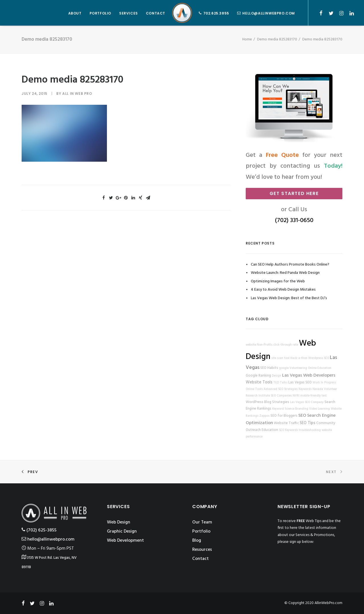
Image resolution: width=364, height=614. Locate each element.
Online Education (320, 368)
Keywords (305, 389)
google (284, 368)
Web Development (125, 541)
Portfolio (201, 531)
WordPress (255, 402)
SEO (302, 416)
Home (247, 39)
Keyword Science (283, 409)
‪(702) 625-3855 (39, 530)
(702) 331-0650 (294, 220)
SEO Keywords (288, 430)
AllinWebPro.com (328, 603)
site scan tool (280, 358)
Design (277, 376)
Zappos (264, 416)
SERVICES (129, 13)
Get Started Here (294, 193)
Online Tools (254, 389)
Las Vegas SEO (300, 383)
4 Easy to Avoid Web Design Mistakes (283, 290)
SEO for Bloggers (284, 416)
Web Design (119, 522)
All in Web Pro (77, 94)
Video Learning (319, 409)
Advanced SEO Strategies (281, 389)
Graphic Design (122, 531)
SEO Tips (308, 423)
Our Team (202, 522)
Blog (197, 541)
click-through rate (286, 345)
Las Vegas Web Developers (309, 375)
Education (270, 430)
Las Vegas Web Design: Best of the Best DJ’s (289, 298)
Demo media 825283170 (277, 39)
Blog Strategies (277, 402)
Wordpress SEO (319, 358)
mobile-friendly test (314, 396)
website (251, 345)
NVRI (296, 396)
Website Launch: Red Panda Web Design (285, 273)
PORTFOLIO (100, 13)
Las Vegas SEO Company (307, 402)
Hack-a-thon (299, 358)
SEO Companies (281, 396)
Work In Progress (324, 383)
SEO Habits (269, 368)
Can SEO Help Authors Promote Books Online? (290, 265)
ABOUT (75, 13)
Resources (202, 550)
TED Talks (280, 383)
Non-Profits (265, 345)
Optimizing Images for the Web (278, 281)
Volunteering (298, 368)
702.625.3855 (216, 13)
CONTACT (156, 13)
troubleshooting (310, 430)
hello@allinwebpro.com (269, 13)
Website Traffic (286, 423)
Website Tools (259, 382)
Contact (200, 559)
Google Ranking (258, 376)
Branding (302, 409)
